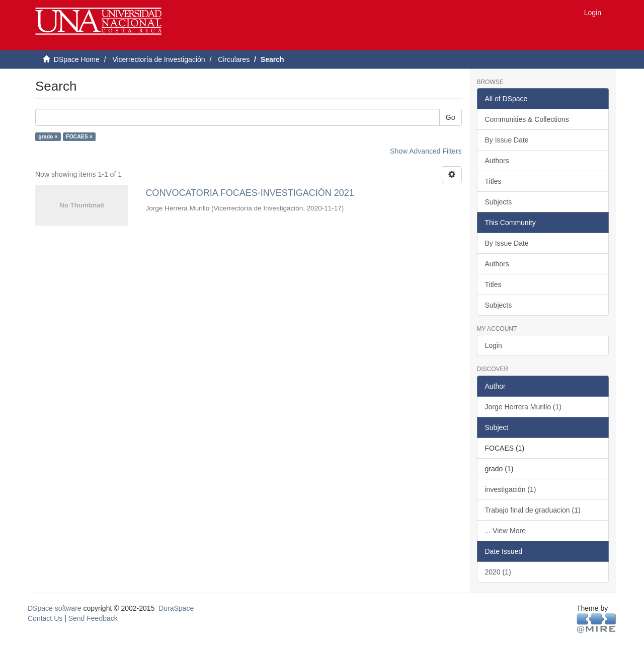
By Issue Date (507, 140)
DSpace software (55, 608)
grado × (48, 136)
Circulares (234, 59)
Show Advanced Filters (426, 151)
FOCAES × (79, 136)
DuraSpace (176, 608)
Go (451, 117)
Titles (493, 181)
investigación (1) (511, 489)
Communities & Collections (527, 119)
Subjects (499, 202)
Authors (497, 161)
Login (494, 345)
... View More (505, 531)
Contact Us (45, 618)
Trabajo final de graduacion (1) (533, 510)
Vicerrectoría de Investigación (158, 59)
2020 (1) (498, 572)
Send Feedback (93, 618)
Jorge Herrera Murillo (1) (523, 407)
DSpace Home (77, 59)
